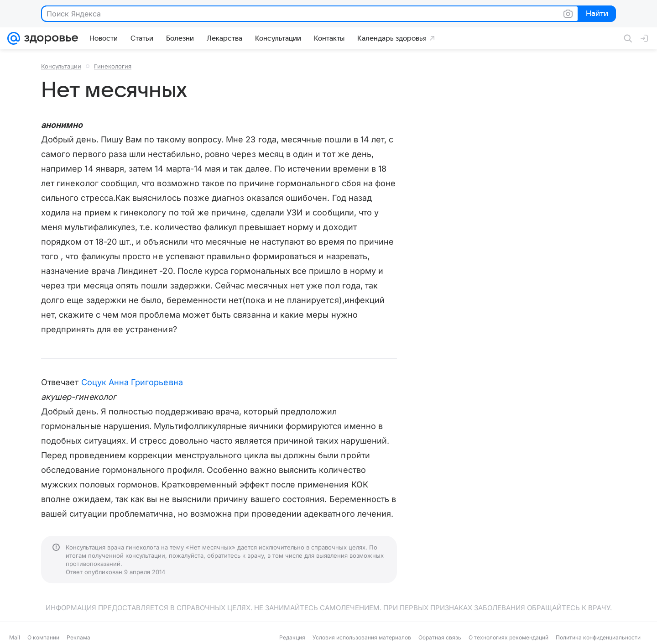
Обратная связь (440, 637)
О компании (43, 637)
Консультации (61, 66)
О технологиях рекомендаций (508, 637)
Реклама (78, 637)
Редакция (292, 637)
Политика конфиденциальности (598, 637)
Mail (15, 637)
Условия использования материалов (362, 637)
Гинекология (113, 66)
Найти (596, 14)
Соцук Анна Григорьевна (132, 382)
